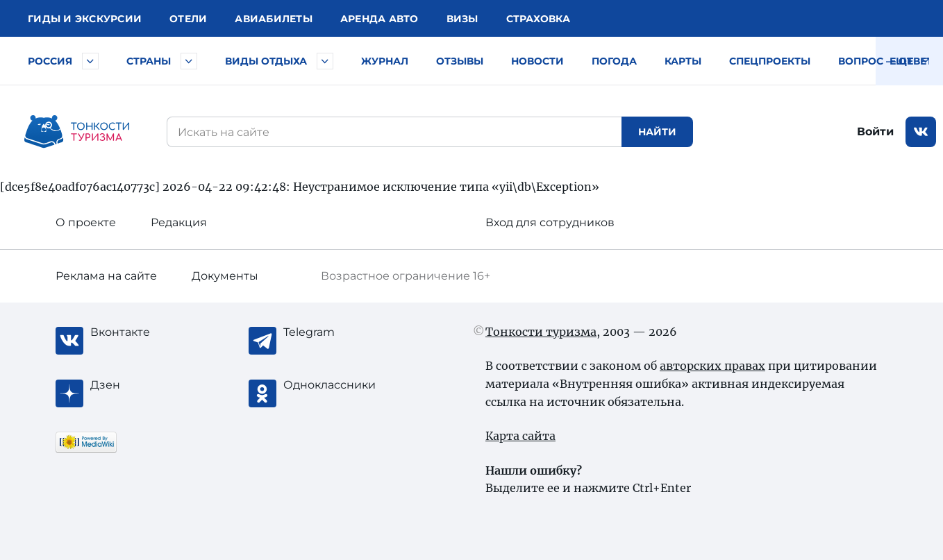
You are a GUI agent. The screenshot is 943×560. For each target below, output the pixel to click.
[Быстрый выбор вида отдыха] (325, 61)
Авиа (274, 19)
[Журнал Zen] (146, 385)
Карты (683, 61)
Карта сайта (520, 436)
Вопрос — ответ (885, 61)
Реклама (106, 276)
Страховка (538, 19)
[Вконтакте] (146, 332)
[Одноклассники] (339, 385)
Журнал (385, 61)
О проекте (86, 222)
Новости (537, 61)
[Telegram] (339, 332)
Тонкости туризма (541, 332)
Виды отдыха (266, 61)
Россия (50, 61)
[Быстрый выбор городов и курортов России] (90, 61)
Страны (149, 61)
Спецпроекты (770, 61)
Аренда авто (379, 19)
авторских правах (712, 366)
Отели (188, 19)
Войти (875, 131)
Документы (225, 276)
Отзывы (460, 61)
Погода (614, 61)
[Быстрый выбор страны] (189, 61)
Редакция (179, 222)
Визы (462, 19)
